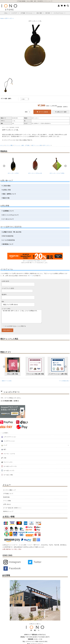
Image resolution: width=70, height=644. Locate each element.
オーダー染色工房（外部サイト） (13, 511)
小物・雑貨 (39, 13)
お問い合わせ (7, 508)
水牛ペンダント (9, 18)
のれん (6, 13)
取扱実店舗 (6, 500)
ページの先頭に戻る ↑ (64, 384)
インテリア (14, 13)
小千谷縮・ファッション (27, 13)
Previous (4, 166)
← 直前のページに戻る (6, 384)
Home (2, 18)
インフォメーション (59, 13)
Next (65, 166)
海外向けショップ (8, 515)
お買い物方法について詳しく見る (12, 552)
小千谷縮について (8, 497)
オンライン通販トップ (9, 493)
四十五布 (48, 13)
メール (31, 276)
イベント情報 (7, 504)
